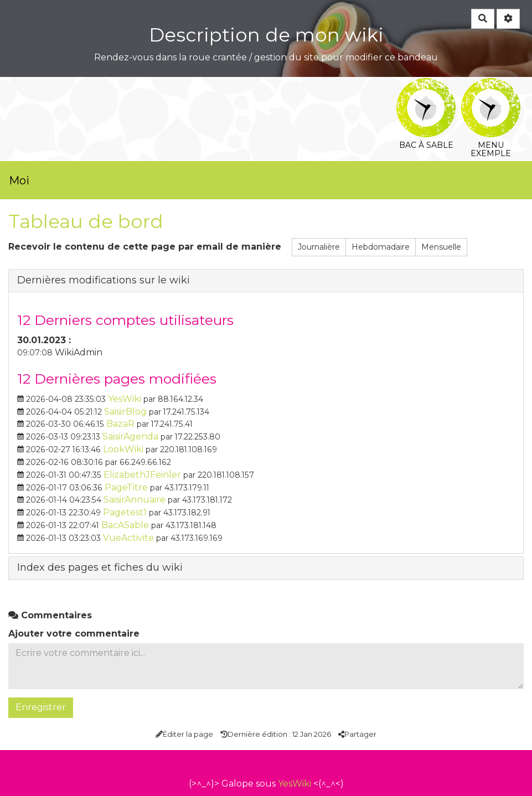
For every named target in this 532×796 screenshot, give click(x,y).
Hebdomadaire (381, 247)
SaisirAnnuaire (135, 500)
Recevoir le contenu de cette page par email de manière (145, 247)
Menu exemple (491, 86)
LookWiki (123, 449)
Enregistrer (41, 707)
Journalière (319, 247)
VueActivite (128, 538)
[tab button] (266, 281)
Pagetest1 (125, 512)
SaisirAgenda (130, 436)
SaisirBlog (125, 412)
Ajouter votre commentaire (74, 634)
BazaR (120, 424)
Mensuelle (441, 247)
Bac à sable (426, 86)
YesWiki (125, 399)
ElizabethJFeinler (142, 475)
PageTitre (126, 487)
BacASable (125, 525)
